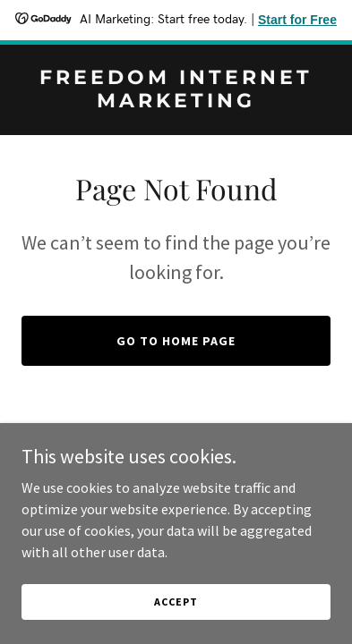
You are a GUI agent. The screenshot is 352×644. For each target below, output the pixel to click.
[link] (176, 102)
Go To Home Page (176, 341)
